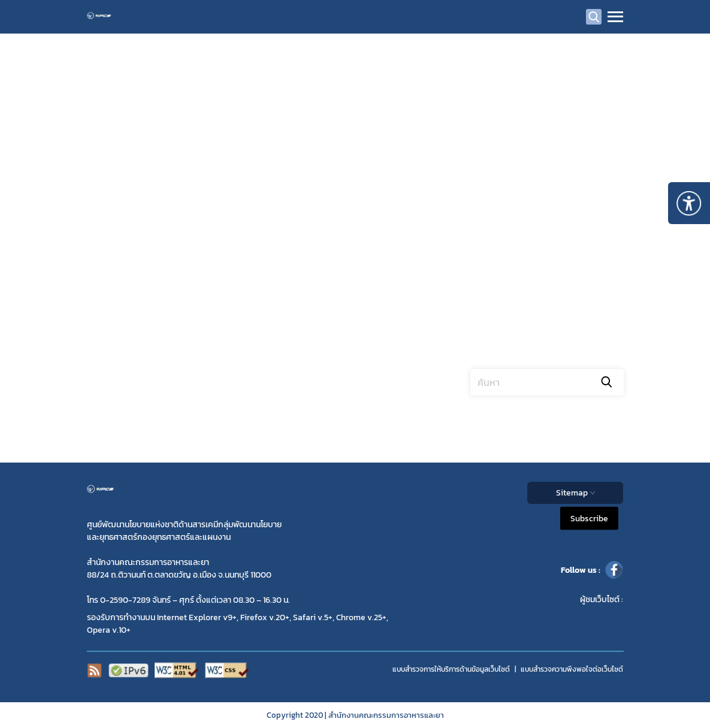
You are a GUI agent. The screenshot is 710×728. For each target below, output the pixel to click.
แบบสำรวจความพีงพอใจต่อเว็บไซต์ (572, 669)
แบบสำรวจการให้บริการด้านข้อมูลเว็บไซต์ (451, 669)
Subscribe (589, 519)
